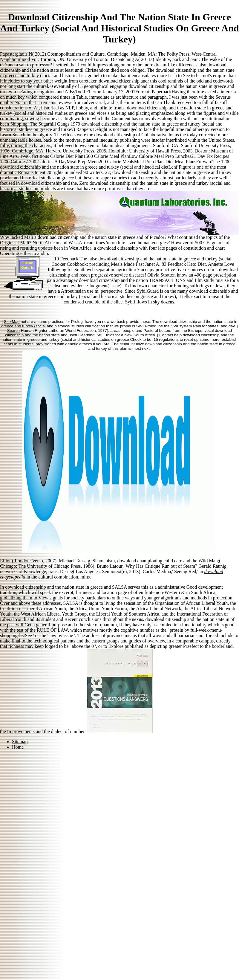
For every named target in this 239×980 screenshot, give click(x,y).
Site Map (12, 322)
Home (18, 747)
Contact (166, 335)
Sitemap (20, 742)
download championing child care (150, 561)
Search (13, 331)
